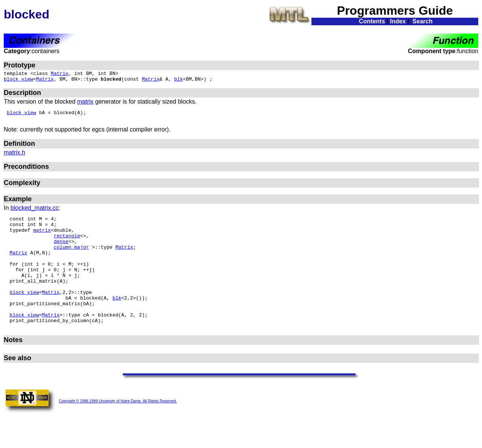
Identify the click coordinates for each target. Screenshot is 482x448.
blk (179, 81)
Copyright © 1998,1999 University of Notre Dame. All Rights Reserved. (118, 428)
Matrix (60, 74)
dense (61, 251)
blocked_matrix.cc (35, 212)
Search (422, 21)
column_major (72, 258)
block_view (18, 81)
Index (398, 21)
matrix (85, 104)
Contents (372, 21)
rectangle (67, 245)
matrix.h (14, 157)
